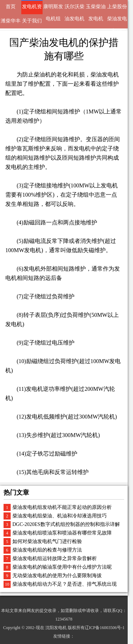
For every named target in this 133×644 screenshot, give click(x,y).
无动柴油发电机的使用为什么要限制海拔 (57, 576)
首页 (11, 7)
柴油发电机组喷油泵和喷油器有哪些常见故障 (62, 533)
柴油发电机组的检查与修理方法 (47, 550)
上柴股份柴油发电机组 (117, 9)
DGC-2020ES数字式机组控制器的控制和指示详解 (66, 524)
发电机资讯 (32, 9)
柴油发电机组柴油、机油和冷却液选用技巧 (60, 516)
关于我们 (32, 21)
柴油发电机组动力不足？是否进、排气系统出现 (65, 584)
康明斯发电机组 (53, 9)
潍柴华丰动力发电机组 (11, 23)
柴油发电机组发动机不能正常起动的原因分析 (62, 507)
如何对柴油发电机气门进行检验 (47, 541)
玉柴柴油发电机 (96, 9)
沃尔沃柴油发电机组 (74, 9)
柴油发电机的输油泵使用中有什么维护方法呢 (62, 567)
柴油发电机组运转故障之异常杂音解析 (55, 558)
